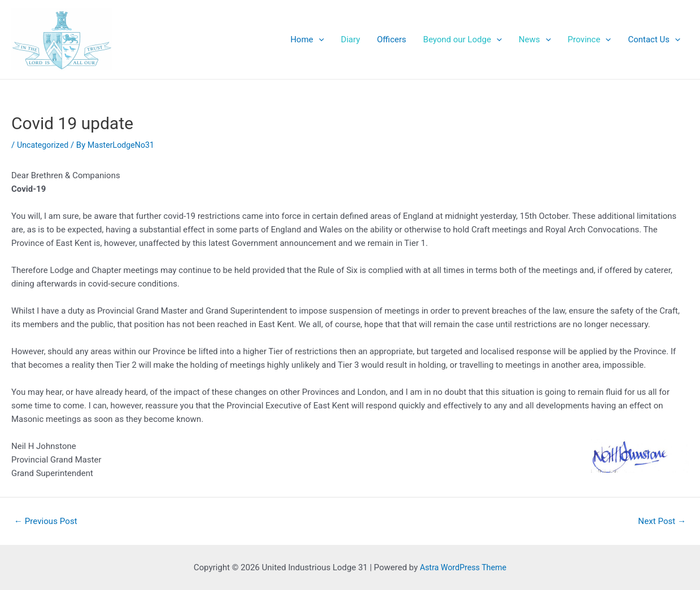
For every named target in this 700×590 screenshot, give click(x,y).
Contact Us (654, 39)
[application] (319, 39)
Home (307, 39)
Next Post (660, 521)
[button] (62, 39)
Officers (392, 39)
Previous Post (48, 521)
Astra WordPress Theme (463, 567)
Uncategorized (44, 145)
